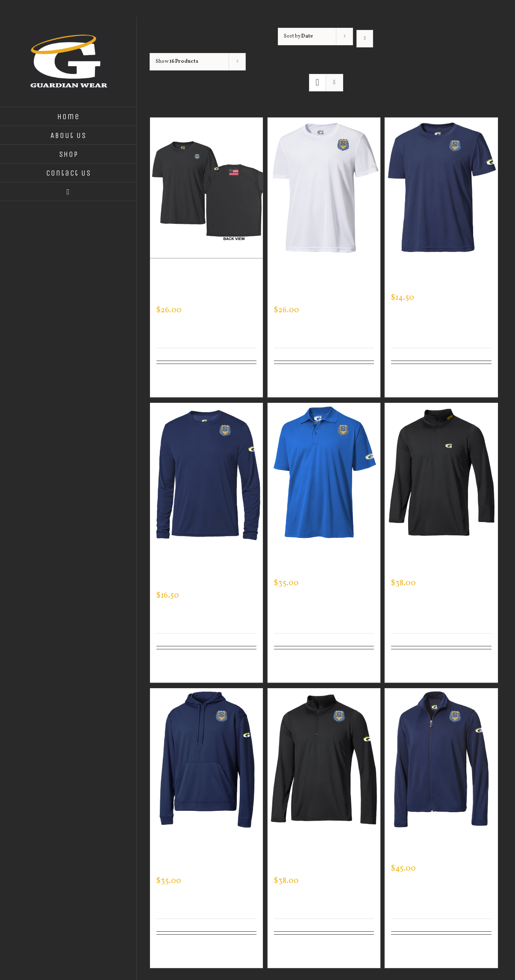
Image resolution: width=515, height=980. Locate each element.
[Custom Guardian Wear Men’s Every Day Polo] (324, 473)
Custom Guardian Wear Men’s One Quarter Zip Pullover (319, 856)
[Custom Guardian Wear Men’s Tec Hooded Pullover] (206, 759)
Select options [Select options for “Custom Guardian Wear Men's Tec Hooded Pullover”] (176, 951)
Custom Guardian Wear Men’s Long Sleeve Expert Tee (205, 571)
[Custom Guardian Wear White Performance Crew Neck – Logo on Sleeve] (324, 188)
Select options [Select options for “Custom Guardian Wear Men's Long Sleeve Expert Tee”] (176, 666)
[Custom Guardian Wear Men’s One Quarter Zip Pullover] (324, 759)
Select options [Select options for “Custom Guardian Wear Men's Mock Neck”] (410, 666)
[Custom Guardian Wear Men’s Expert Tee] (441, 188)
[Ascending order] (365, 39)
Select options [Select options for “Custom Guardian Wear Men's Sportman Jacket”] (410, 951)
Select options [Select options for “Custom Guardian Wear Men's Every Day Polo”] (293, 666)
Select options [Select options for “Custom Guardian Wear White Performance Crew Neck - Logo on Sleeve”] (293, 381)
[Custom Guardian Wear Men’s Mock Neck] (441, 473)
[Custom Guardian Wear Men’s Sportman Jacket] (441, 759)
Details (246, 376)
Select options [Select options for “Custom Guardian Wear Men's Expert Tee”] (410, 381)
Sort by (298, 36)
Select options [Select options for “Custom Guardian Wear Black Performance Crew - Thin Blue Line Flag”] (176, 381)
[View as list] (334, 83)
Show (177, 62)
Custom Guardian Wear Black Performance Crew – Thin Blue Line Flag (205, 286)
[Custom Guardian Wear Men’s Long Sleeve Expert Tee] (206, 473)
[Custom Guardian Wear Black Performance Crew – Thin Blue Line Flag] (206, 188)
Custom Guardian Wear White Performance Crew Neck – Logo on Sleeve (323, 286)
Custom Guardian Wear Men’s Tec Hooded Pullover (202, 856)
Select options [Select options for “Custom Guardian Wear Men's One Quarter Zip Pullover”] (293, 951)
